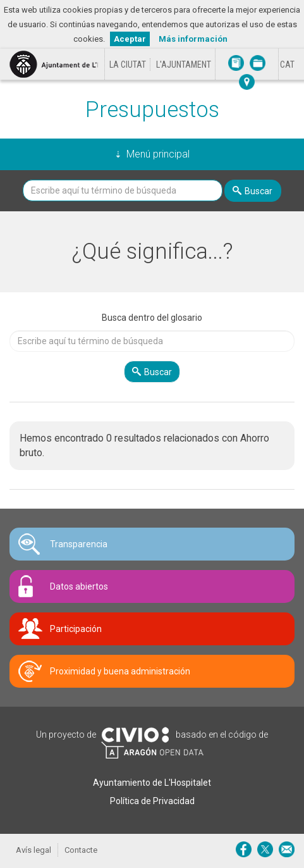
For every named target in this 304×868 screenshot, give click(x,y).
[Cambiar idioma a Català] (287, 65)
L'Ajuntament (184, 65)
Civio (135, 735)
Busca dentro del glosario (152, 318)
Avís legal (33, 850)
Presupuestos (152, 110)
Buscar (258, 191)
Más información (193, 39)
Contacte (81, 850)
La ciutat (128, 65)
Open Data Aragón (152, 750)
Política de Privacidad (152, 801)
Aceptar (130, 39)
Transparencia (79, 544)
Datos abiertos (79, 586)
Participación (76, 629)
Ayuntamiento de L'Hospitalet (152, 783)
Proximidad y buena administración (120, 671)
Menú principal (158, 154)
